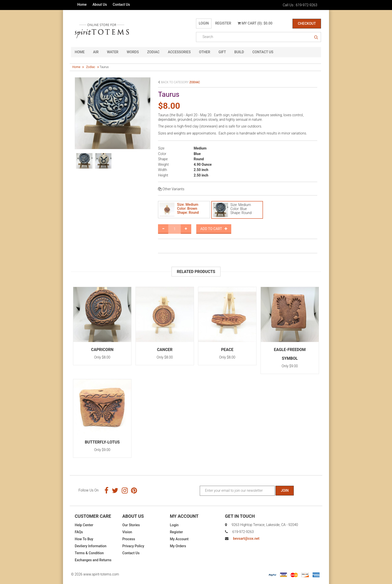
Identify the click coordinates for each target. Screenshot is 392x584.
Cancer (165, 350)
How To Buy (84, 539)
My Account (179, 539)
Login (204, 23)
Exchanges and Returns (93, 560)
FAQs (79, 532)
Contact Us (121, 4)
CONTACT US (263, 52)
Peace (227, 350)
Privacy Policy (133, 546)
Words (133, 52)
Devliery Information (91, 546)
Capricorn (102, 350)
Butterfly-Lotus (102, 442)
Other (205, 52)
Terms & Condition (89, 553)
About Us (100, 4)
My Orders (178, 546)
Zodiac (153, 52)
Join (285, 490)
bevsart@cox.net (246, 538)
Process (129, 539)
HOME (80, 52)
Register (223, 23)
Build (239, 52)
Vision (127, 532)
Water (113, 52)
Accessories (179, 52)
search (316, 37)
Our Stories (131, 525)
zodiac (90, 67)
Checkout (307, 23)
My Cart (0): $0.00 (255, 23)
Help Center (84, 525)
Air (96, 52)
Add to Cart (214, 229)
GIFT (222, 52)
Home (82, 4)
